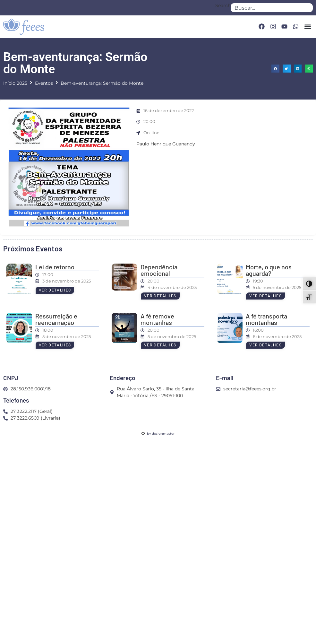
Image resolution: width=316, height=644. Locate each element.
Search (223, 6)
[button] (307, 26)
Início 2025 (15, 83)
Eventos (44, 83)
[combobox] (272, 8)
